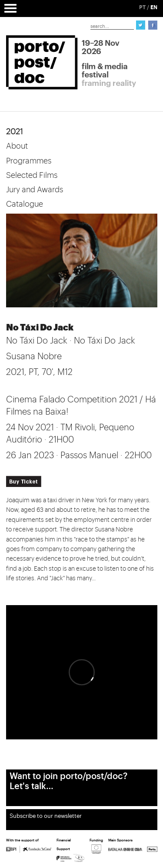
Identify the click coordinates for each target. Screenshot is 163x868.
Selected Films (32, 175)
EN (154, 7)
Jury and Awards (35, 190)
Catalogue (25, 204)
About (17, 146)
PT (142, 7)
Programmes (29, 161)
